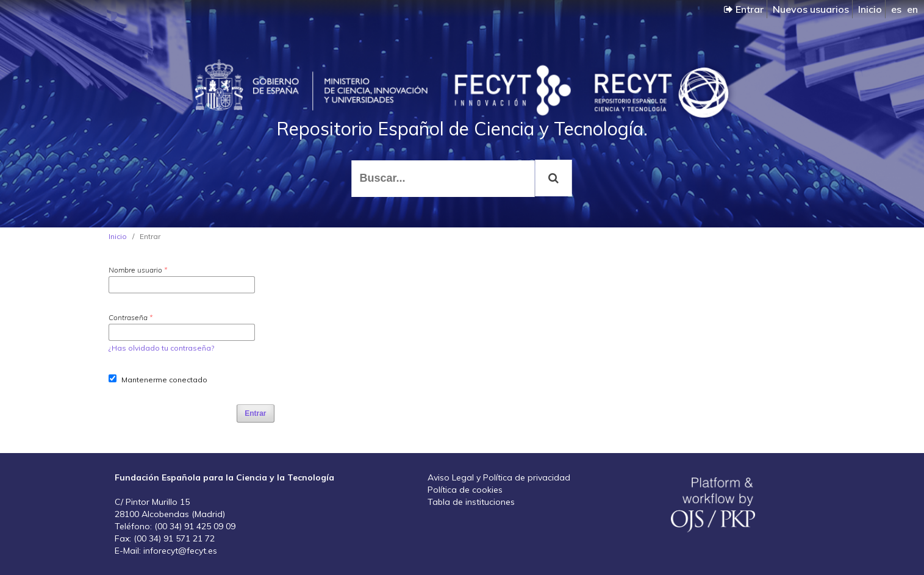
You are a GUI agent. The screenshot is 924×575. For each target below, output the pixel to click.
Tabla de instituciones (471, 502)
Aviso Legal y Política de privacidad (499, 477)
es (896, 9)
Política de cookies (465, 490)
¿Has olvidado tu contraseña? (161, 348)
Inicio (870, 9)
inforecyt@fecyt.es (180, 551)
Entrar (744, 9)
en (912, 9)
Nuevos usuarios (811, 9)
